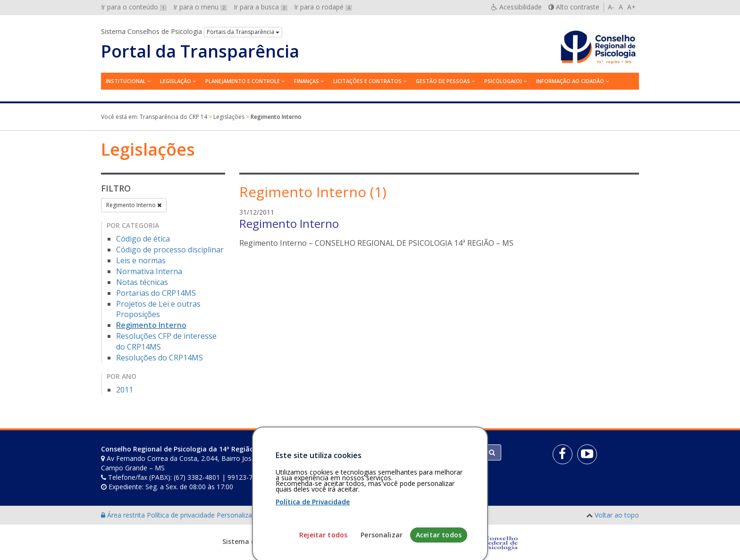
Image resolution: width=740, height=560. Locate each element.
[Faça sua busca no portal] (407, 452)
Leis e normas (141, 260)
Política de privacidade (182, 515)
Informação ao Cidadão (570, 81)
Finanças (307, 81)
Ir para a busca (261, 7)
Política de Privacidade (313, 554)
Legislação (176, 81)
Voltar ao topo (617, 515)
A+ (631, 7)
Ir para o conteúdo (134, 7)
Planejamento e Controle (243, 81)
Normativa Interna (149, 271)
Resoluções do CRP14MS (160, 358)
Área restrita (124, 515)
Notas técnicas (142, 282)
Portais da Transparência (243, 32)
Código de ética (143, 239)
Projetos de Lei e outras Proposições (158, 309)
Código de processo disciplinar (170, 250)
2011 (125, 390)
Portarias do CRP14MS (156, 293)
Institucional (126, 81)
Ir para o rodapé (323, 7)
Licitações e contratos (367, 81)
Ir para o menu (200, 7)
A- (611, 7)
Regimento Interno (134, 205)
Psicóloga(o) (503, 81)
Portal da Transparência (200, 51)
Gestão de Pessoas (443, 81)
